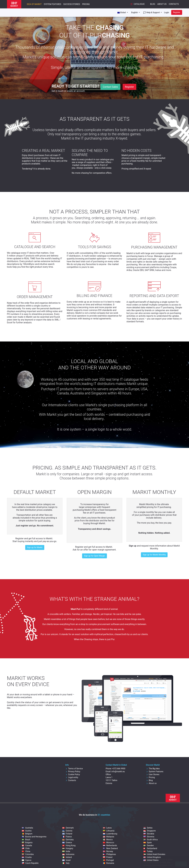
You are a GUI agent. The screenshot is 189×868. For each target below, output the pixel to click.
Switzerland (150, 848)
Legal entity (72, 777)
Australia (27, 828)
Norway (108, 851)
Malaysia (109, 837)
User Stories (153, 774)
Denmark (68, 828)
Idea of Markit (34, 4)
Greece (67, 843)
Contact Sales (110, 87)
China (26, 851)
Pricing (86, 4)
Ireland (67, 857)
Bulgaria (27, 843)
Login (167, 12)
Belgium (27, 834)
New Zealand (110, 848)
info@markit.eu (118, 771)
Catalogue (137, 4)
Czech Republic (30, 863)
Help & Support (152, 13)
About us (151, 783)
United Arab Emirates (154, 854)
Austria (27, 831)
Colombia (28, 854)
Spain (148, 843)
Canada (27, 845)
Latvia (107, 828)
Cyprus (27, 860)
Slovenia (149, 837)
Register (177, 12)
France (67, 837)
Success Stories (72, 4)
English (135, 12)
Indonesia (68, 854)
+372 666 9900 (119, 769)
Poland (108, 857)
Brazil (26, 840)
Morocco (109, 843)
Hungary (68, 848)
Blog (153, 4)
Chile (26, 848)
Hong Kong (69, 845)
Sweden (149, 845)
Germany (68, 840)
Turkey (148, 851)
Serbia (148, 828)
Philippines (109, 854)
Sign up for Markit (35, 547)
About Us (162, 4)
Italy (66, 863)
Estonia (67, 831)
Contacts (174, 4)
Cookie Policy (73, 774)
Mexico (108, 840)
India (66, 851)
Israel (66, 860)
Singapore (150, 831)
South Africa (151, 840)
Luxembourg (110, 834)
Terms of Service (74, 769)
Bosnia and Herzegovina (34, 837)
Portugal (108, 860)
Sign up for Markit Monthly (154, 555)
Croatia (27, 857)
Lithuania (109, 831)
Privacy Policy (73, 771)
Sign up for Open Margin (94, 556)
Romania (109, 863)
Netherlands (110, 845)
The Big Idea (153, 769)
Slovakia (149, 834)
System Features (52, 4)
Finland (67, 834)
